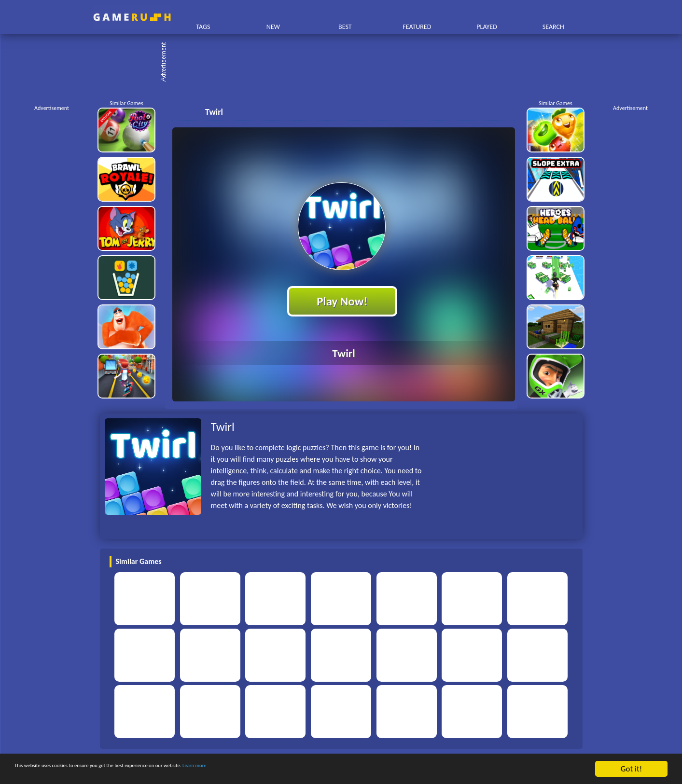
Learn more (301, 769)
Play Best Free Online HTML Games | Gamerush (132, 17)
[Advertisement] (346, 63)
